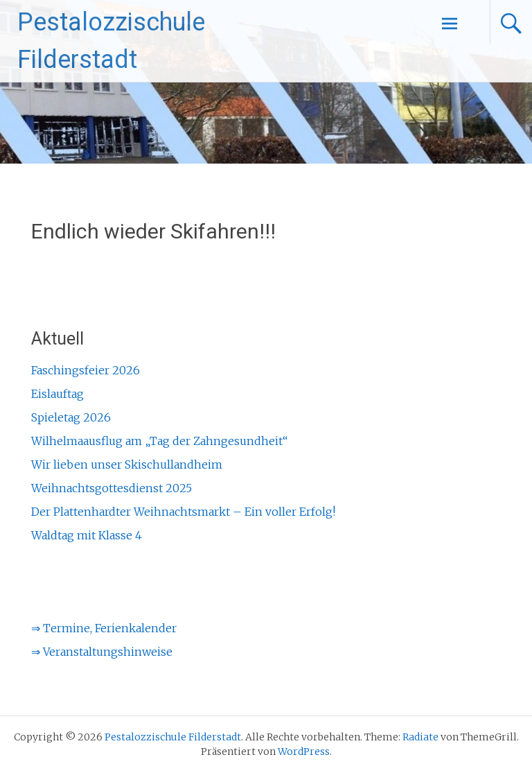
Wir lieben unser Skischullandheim (127, 464)
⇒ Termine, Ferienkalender (104, 628)
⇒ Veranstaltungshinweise (102, 652)
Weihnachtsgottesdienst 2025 (112, 488)
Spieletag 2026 (71, 417)
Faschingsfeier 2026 (86, 370)
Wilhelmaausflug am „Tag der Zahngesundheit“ (159, 441)
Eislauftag (57, 394)
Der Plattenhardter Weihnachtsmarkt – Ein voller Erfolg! (183, 512)
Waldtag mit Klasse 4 (87, 535)
